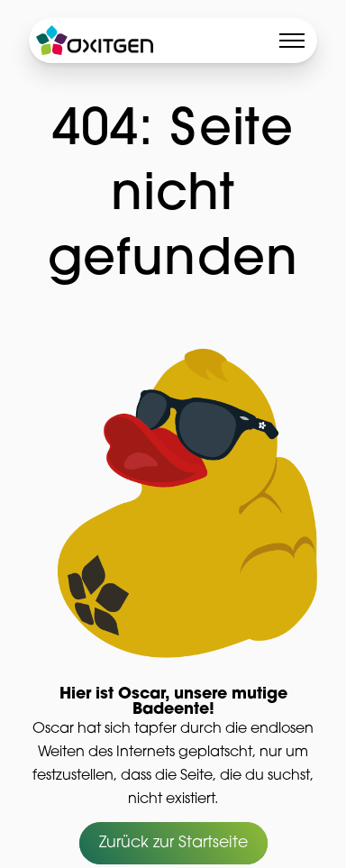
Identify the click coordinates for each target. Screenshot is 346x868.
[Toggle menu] (292, 41)
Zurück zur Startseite (173, 844)
